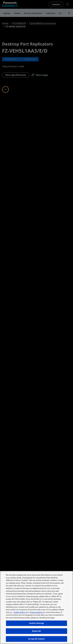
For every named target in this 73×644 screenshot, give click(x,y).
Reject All (36, 631)
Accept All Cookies (36, 639)
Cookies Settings (36, 623)
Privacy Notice (36, 612)
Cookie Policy (19, 612)
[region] (36, 607)
